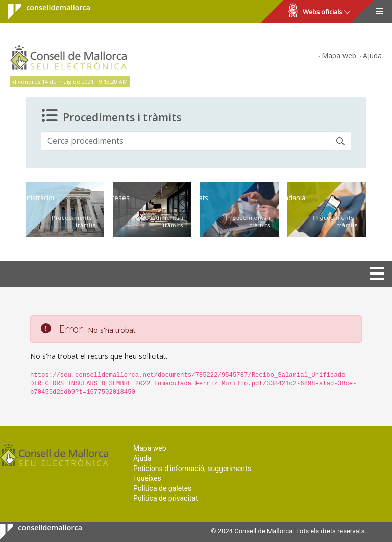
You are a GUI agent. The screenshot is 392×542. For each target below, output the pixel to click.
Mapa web (339, 55)
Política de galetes (162, 488)
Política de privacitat (166, 498)
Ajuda (372, 55)
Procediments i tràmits (111, 116)
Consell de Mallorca (43, 12)
